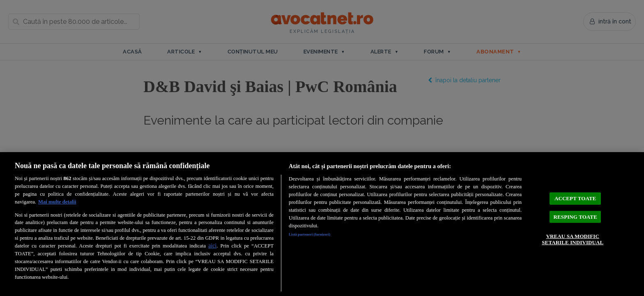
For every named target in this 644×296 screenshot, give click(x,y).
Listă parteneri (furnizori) (318, 236)
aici (212, 246)
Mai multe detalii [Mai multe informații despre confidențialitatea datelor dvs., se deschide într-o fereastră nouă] (57, 202)
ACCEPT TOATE (575, 192)
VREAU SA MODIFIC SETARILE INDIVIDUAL (573, 245)
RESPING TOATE (575, 216)
